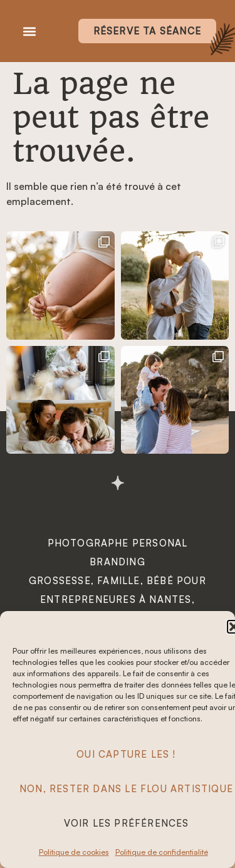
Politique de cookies (74, 852)
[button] (29, 31)
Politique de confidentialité (162, 852)
